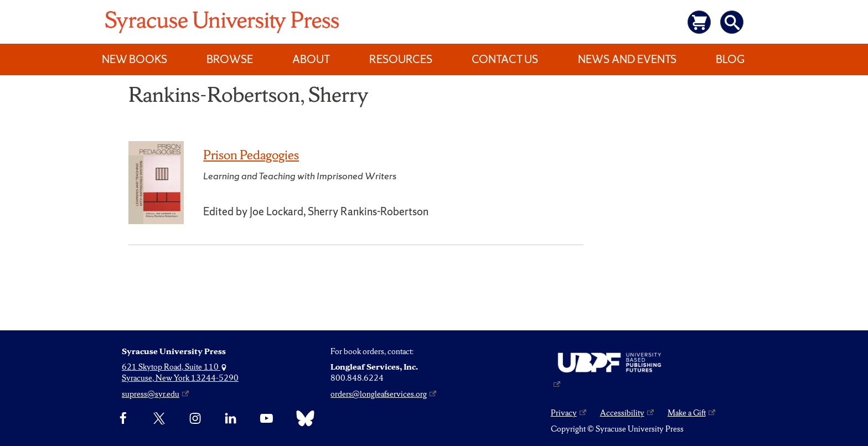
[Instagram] (195, 418)
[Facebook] (123, 418)
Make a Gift (687, 413)
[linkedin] (231, 418)
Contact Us (505, 59)
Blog (730, 59)
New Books (135, 59)
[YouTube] (267, 418)
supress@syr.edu (151, 394)
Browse (230, 59)
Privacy (564, 413)
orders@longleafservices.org (379, 394)
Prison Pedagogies (251, 155)
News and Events (627, 59)
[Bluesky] (303, 418)
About (311, 59)
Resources (401, 59)
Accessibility (622, 413)
